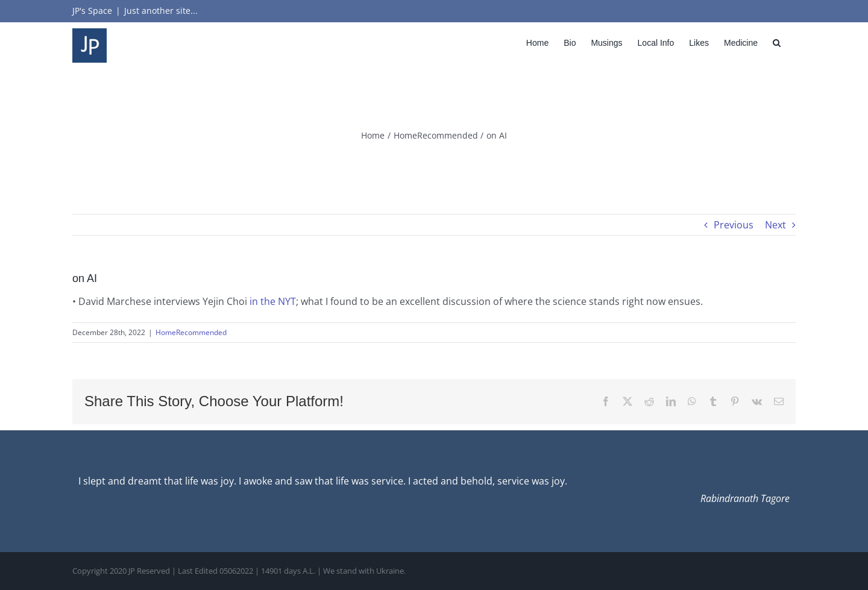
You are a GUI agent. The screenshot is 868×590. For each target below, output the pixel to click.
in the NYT (273, 301)
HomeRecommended (191, 332)
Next (775, 225)
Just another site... (161, 11)
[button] (777, 42)
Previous (734, 225)
